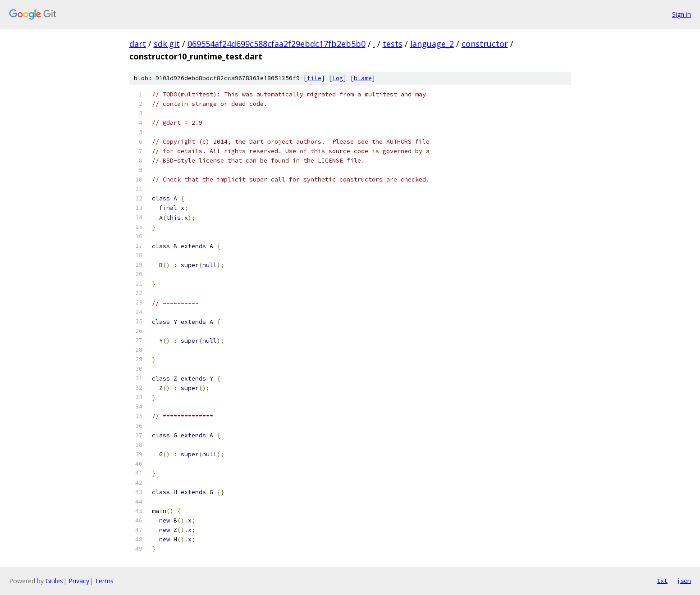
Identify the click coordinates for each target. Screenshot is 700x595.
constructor (485, 44)
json (684, 581)
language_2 (432, 44)
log (338, 78)
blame (363, 78)
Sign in (682, 14)
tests (393, 44)
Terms (104, 581)
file (314, 78)
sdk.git (167, 44)
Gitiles (54, 581)
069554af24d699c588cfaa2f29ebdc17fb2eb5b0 (277, 44)
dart (138, 44)
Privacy (79, 581)
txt (662, 581)
